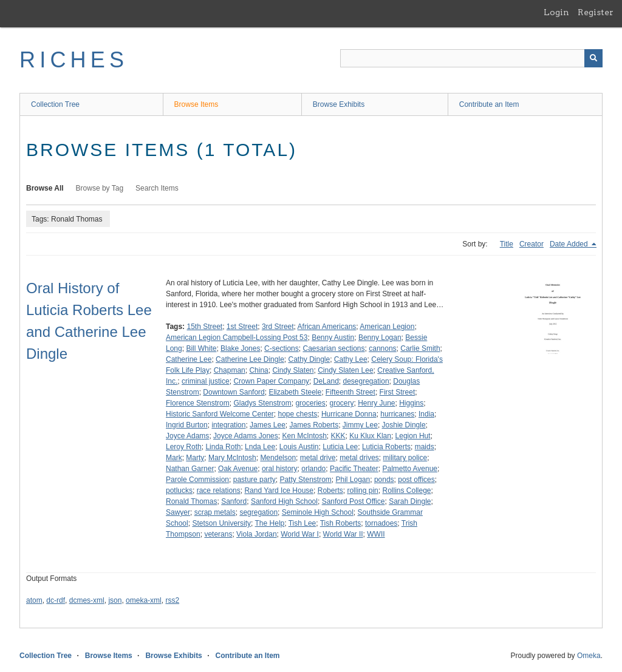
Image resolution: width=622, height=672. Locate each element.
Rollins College (406, 490)
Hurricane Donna (349, 414)
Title (507, 244)
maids (425, 447)
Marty (195, 458)
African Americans (327, 327)
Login (556, 12)
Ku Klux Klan (370, 436)
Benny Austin (333, 338)
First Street (398, 392)
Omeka (589, 656)
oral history (280, 469)
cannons (382, 348)
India (426, 414)
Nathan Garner (190, 469)
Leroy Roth (184, 447)
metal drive (318, 458)
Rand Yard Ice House (279, 490)
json (115, 600)
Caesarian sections (333, 348)
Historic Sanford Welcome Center (220, 414)
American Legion (387, 327)
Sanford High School (284, 501)
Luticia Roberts (386, 447)
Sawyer (178, 512)
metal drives (359, 458)
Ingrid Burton (187, 425)
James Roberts (314, 425)
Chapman (230, 370)
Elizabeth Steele (295, 392)
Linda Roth (223, 447)
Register (596, 12)
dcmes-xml (87, 600)
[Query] (471, 58)
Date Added (570, 244)
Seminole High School (318, 512)
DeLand (326, 381)
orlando (313, 469)
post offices (416, 480)
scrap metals (215, 512)
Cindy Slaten (293, 370)
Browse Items (197, 104)
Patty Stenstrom (305, 480)
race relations (219, 490)
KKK (338, 436)
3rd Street (278, 327)
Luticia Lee (340, 447)
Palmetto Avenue (410, 469)
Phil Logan (353, 480)
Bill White (201, 348)
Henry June (376, 403)
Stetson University (221, 523)
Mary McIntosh (232, 458)
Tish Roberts (341, 523)
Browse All (45, 188)
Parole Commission (197, 480)
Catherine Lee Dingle (250, 359)
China (258, 370)
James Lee (268, 425)
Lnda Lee (260, 447)
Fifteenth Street (350, 392)
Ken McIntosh (304, 436)
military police (405, 458)
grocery (341, 403)
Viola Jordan (257, 534)
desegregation (366, 381)
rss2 (172, 600)
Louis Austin (299, 447)
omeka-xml (144, 600)
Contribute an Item (489, 104)
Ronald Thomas (192, 501)
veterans (218, 534)
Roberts (330, 490)
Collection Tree (55, 104)
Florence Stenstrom (198, 403)
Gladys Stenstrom (262, 403)
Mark (174, 458)
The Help (270, 523)
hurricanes (397, 414)
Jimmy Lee (360, 425)
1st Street (242, 327)
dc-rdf (56, 600)
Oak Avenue (238, 469)
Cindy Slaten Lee (345, 370)
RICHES (74, 60)
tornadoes (381, 523)
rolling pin (362, 490)
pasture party (255, 480)
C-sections (282, 348)
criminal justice (206, 381)
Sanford (234, 501)
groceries (310, 403)
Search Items (157, 188)
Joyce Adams (187, 436)
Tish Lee (302, 523)
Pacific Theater (354, 469)
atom (34, 600)
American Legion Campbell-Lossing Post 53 (237, 338)
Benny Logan (380, 338)
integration (228, 425)
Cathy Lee (351, 359)
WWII (376, 534)
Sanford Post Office (354, 501)
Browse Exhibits (339, 104)
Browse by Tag (100, 188)
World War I (300, 534)
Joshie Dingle (404, 425)
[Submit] (593, 58)
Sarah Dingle (410, 501)
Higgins (411, 403)
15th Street (204, 327)
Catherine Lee (189, 359)
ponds (384, 480)
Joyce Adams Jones (246, 436)
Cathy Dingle (309, 359)
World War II (343, 534)
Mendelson (278, 458)
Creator (531, 244)
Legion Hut (413, 436)
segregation (258, 512)
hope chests (298, 414)
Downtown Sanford (234, 392)
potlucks (179, 490)
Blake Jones (240, 348)
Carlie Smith (420, 348)
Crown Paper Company (271, 381)
